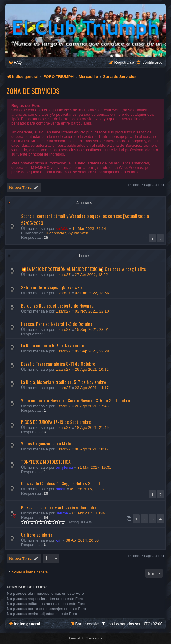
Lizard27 (63, 275)
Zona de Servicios (33, 91)
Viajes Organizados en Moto (46, 443)
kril (58, 540)
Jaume (62, 513)
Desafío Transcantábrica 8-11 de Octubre (58, 364)
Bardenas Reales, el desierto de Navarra (57, 305)
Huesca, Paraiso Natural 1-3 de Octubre (57, 324)
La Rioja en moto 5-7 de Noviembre (53, 345)
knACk (62, 229)
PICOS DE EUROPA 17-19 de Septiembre (56, 422)
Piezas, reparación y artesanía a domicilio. (59, 507)
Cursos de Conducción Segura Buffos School (60, 483)
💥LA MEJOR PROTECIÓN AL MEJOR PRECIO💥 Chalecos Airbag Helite (83, 269)
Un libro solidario (37, 535)
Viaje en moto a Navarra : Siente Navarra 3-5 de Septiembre (75, 400)
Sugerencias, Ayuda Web (66, 233)
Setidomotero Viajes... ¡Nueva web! (52, 287)
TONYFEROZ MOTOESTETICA (46, 462)
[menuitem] (15, 62)
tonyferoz (64, 467)
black (61, 489)
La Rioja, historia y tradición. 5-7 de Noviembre (63, 382)
